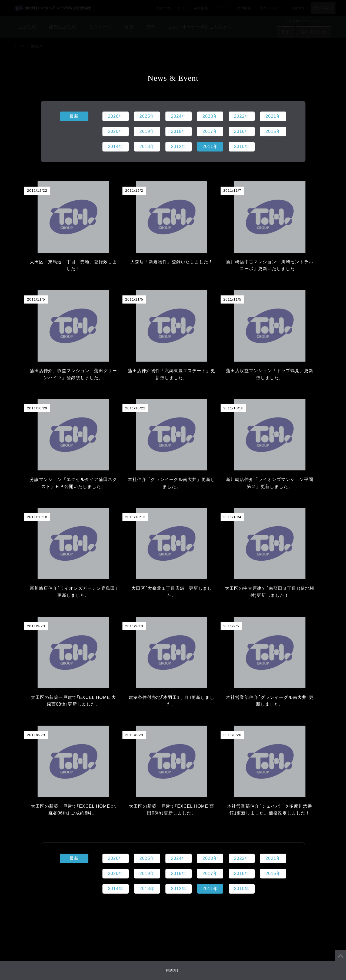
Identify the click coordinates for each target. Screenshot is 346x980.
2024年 (179, 858)
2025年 (147, 858)
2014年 (116, 889)
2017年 (210, 873)
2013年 (147, 889)
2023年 (210, 858)
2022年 (242, 858)
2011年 (210, 889)
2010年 (242, 889)
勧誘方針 (173, 971)
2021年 (273, 858)
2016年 (242, 873)
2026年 (116, 858)
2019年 (147, 873)
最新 (74, 858)
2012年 (179, 889)
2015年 (273, 873)
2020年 (116, 873)
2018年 (179, 873)
